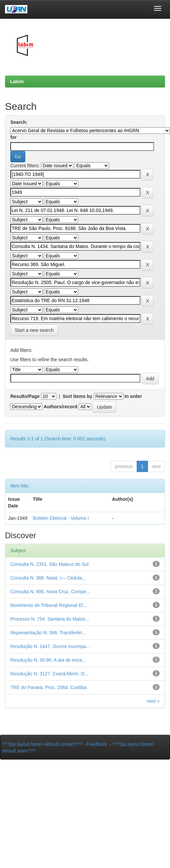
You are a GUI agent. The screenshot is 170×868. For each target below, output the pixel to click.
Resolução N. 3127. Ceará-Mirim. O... (49, 674)
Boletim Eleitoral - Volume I (61, 518)
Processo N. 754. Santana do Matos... (50, 619)
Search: (19, 122)
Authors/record (60, 407)
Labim (17, 81)
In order (133, 396)
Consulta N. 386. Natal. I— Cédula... (48, 578)
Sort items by (77, 396)
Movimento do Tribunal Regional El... (48, 605)
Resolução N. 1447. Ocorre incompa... (50, 646)
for (13, 137)
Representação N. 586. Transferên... (48, 633)
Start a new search (34, 330)
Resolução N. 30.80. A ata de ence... (48, 660)
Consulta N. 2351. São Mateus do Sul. (50, 564)
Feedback (97, 744)
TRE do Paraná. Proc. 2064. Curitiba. (49, 687)
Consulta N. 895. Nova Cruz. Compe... (50, 592)
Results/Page (25, 396)
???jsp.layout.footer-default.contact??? (42, 744)
